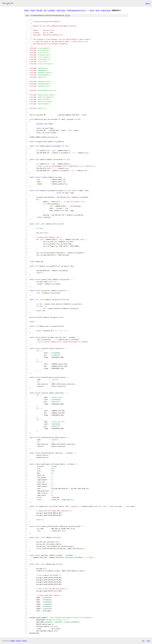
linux (26, 10)
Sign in (148, 3)
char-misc (61, 10)
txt (143, 641)
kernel (39, 10)
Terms (24, 641)
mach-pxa (106, 10)
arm (97, 10)
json (148, 641)
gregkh (52, 10)
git (45, 10)
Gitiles (13, 641)
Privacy (18, 641)
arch (92, 10)
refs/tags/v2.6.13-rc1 (77, 10)
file (68, 16)
